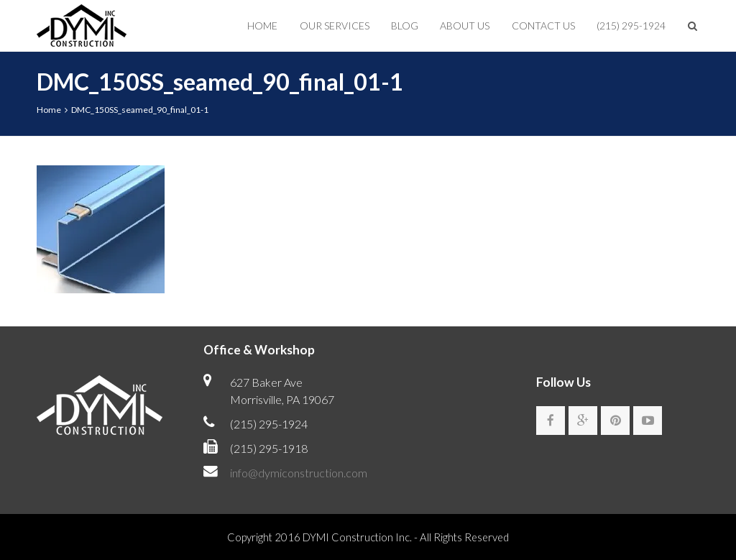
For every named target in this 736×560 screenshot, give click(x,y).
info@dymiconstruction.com (299, 473)
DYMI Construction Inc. (357, 537)
